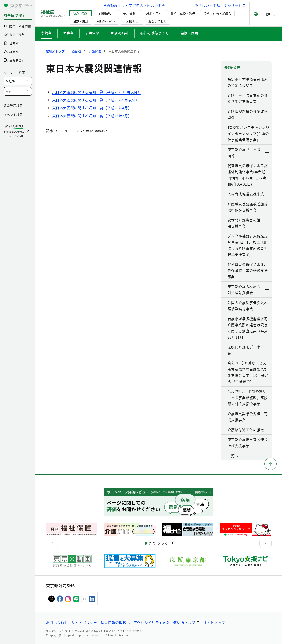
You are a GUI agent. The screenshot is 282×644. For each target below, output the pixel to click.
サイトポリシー (84, 622)
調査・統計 (80, 21)
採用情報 (129, 13)
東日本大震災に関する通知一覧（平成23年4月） (92, 108)
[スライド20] (167, 543)
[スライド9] (154, 543)
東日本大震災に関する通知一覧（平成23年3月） (92, 116)
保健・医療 (189, 33)
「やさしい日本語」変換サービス (218, 5)
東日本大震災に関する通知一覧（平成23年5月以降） (96, 100)
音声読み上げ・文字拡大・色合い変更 (134, 5)
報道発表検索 (13, 106)
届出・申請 (154, 13)
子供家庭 (92, 33)
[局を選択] (18, 81)
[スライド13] (158, 543)
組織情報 (105, 13)
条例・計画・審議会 (217, 13)
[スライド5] (150, 543)
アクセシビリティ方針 (152, 622)
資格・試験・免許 (183, 13)
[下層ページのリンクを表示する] (267, 153)
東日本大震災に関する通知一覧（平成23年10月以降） (97, 92)
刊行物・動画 (106, 21)
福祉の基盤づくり (155, 33)
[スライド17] (162, 543)
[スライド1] (146, 543)
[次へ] (265, 543)
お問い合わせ (158, 21)
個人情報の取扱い (115, 622)
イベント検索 (13, 115)
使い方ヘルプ (184, 622)
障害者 (68, 33)
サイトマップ (214, 622)
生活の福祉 (120, 33)
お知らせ (132, 21)
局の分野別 (80, 13)
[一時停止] (172, 543)
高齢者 (46, 33)
